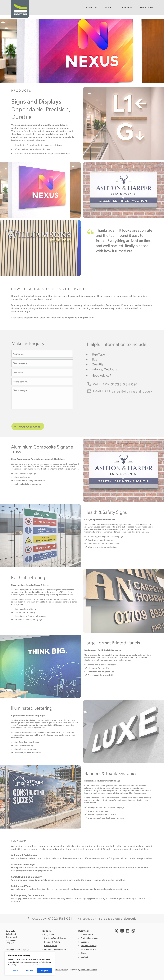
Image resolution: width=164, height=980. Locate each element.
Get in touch (146, 7)
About (108, 7)
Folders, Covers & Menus (55, 949)
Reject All (30, 971)
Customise (15, 971)
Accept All (44, 971)
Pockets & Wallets (52, 942)
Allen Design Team (89, 970)
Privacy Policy (62, 970)
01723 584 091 (23, 950)
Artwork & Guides (89, 945)
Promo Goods (87, 934)
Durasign (85, 942)
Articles (126, 7)
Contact (84, 957)
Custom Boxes (51, 945)
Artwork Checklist (89, 949)
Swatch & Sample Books (55, 938)
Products (90, 7)
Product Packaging (89, 938)
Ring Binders (50, 934)
